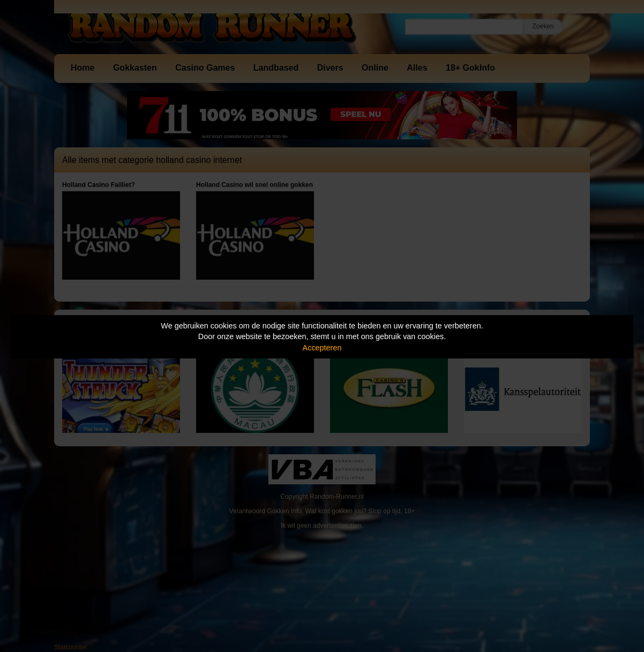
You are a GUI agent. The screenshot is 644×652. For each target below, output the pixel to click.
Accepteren (322, 348)
